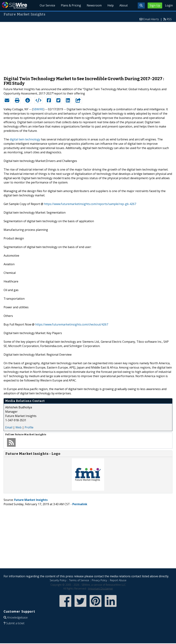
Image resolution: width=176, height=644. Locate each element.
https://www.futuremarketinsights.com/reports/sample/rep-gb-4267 (90, 204)
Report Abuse (118, 580)
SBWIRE (38, 109)
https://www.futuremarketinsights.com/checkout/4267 (72, 324)
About (124, 5)
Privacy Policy (99, 580)
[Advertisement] (88, 47)
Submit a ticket (15, 623)
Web (18, 427)
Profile (29, 427)
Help (111, 5)
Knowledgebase (17, 617)
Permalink (80, 504)
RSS (169, 19)
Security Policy (58, 580)
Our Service (47, 5)
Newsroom (94, 5)
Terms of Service (79, 580)
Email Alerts (151, 19)
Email (9, 427)
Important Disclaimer (101, 588)
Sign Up (155, 5)
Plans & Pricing (71, 5)
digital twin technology (25, 139)
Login (169, 5)
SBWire (14, 5)
